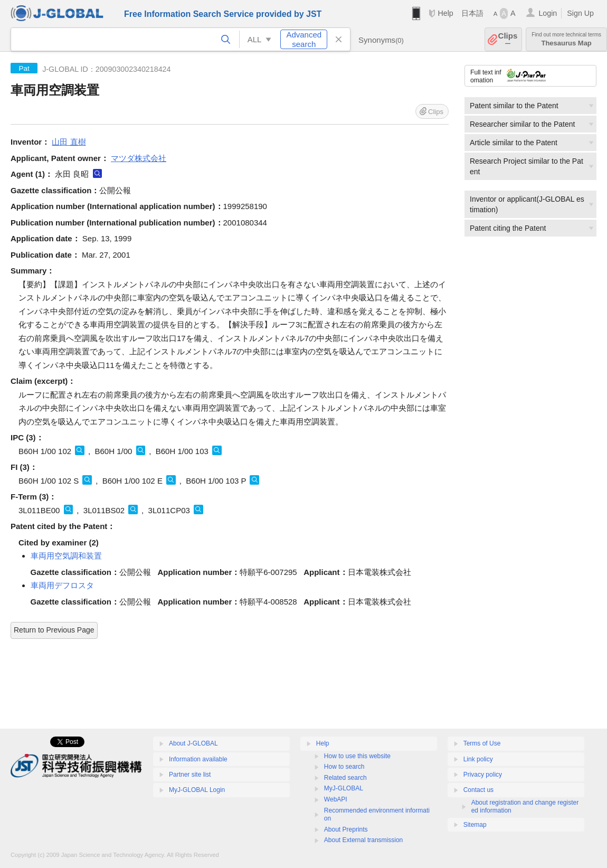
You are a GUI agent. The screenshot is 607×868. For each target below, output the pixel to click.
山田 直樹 (69, 142)
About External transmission (363, 840)
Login (548, 13)
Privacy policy (483, 775)
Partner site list (190, 775)
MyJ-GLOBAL (344, 788)
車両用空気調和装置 (66, 556)
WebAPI (336, 799)
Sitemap (475, 825)
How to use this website (357, 756)
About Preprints (346, 829)
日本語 (472, 13)
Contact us (478, 790)
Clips (508, 39)
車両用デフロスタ (62, 585)
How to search (344, 767)
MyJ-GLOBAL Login (197, 790)
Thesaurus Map (566, 39)
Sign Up (580, 13)
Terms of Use (482, 743)
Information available (198, 759)
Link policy (478, 759)
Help (445, 13)
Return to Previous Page (54, 630)
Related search (345, 778)
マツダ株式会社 (139, 158)
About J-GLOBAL (193, 743)
